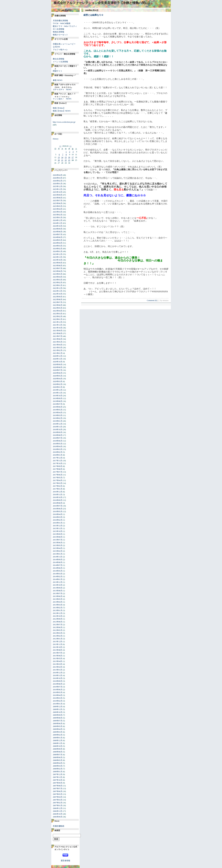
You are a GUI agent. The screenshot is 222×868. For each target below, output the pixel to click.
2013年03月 (58, 605)
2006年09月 (58, 817)
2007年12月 (58, 774)
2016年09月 (58, 500)
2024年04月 (58, 243)
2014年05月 (58, 571)
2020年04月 (58, 379)
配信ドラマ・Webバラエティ (65, 26)
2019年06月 (58, 407)
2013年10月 (58, 585)
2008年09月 (58, 749)
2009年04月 (58, 729)
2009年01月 (58, 738)
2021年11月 (58, 325)
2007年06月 (58, 791)
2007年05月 (58, 794)
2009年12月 (58, 707)
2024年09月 (58, 229)
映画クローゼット (60, 35)
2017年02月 (58, 486)
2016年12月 (58, 492)
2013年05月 (58, 599)
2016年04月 (58, 514)
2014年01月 (58, 579)
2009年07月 (58, 721)
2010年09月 (58, 681)
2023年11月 (58, 257)
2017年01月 (58, 489)
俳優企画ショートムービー (64, 44)
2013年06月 (58, 596)
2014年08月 (58, 562)
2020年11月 (58, 359)
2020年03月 (58, 381)
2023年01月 (58, 285)
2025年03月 (58, 212)
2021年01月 (58, 353)
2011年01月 (58, 670)
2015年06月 (58, 543)
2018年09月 (58, 432)
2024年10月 (58, 226)
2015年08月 (58, 537)
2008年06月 (58, 757)
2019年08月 (58, 401)
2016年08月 (58, 503)
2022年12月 (58, 288)
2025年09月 (58, 195)
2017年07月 (58, 472)
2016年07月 (58, 506)
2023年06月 (58, 271)
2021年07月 (58, 336)
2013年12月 (58, 582)
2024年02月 (58, 249)
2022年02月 (58, 316)
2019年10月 (58, 396)
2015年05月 (58, 545)
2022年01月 (58, 319)
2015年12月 (58, 526)
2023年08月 (58, 266)
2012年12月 (58, 613)
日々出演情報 (59, 29)
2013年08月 (58, 591)
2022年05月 (58, 308)
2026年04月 (58, 175)
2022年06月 (58, 305)
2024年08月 (58, 232)
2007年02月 (58, 803)
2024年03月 (58, 246)
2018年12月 (58, 424)
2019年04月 (58, 413)
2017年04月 (58, 480)
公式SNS (56, 47)
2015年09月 (58, 534)
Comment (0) (153, 300)
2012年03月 (58, 633)
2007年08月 (58, 786)
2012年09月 (58, 619)
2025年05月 (58, 206)
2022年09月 (58, 297)
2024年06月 (58, 237)
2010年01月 (58, 704)
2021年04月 (58, 345)
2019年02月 (58, 418)
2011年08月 (58, 650)
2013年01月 (58, 610)
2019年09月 (58, 398)
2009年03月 (58, 732)
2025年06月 (58, 203)
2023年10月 (58, 260)
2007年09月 (58, 783)
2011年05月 (58, 658)
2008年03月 (58, 766)
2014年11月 (58, 557)
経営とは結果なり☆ (93, 15)
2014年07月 (58, 565)
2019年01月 (58, 421)
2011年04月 (58, 661)
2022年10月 (58, 294)
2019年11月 (58, 393)
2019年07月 (58, 404)
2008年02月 (58, 769)
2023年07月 (58, 268)
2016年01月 (58, 523)
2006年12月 (58, 808)
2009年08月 (58, 718)
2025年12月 (58, 186)
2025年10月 (58, 192)
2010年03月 (58, 698)
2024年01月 (58, 251)
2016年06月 (58, 509)
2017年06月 (58, 475)
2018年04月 (58, 446)
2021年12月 (58, 322)
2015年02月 (58, 551)
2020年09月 (58, 365)
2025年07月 (58, 201)
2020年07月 (58, 370)
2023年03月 (58, 280)
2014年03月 (58, 574)
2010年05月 (58, 692)
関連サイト (58, 71)
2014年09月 (58, 560)
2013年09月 (58, 588)
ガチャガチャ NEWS (62, 90)
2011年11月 (58, 644)
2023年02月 (58, 283)
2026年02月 (58, 181)
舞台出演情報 (59, 59)
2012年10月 (58, 616)
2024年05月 (58, 240)
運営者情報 (65, 861)
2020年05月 (58, 376)
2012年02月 (58, 636)
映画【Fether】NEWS (62, 111)
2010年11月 (58, 675)
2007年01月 (58, 805)
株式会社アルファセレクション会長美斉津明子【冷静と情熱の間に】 (102, 3)
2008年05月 (58, 760)
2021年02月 (58, 350)
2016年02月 (58, 520)
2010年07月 (58, 687)
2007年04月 (58, 797)
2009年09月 (58, 715)
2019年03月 (58, 415)
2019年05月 (58, 410)
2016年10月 (58, 497)
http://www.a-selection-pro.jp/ (64, 122)
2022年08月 (58, 299)
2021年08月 (58, 333)
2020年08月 (58, 367)
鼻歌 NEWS (58, 80)
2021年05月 (58, 342)
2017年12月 (58, 458)
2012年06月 (58, 627)
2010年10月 (58, 678)
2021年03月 (58, 348)
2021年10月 (58, 328)
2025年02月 (58, 215)
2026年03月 (58, 178)
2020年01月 (58, 387)
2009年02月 (58, 735)
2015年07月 (58, 540)
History (56, 139)
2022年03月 (58, 314)
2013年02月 (58, 608)
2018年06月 (58, 441)
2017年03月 (58, 483)
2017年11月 (58, 461)
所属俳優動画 (59, 826)
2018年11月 (58, 427)
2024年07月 (58, 234)
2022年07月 (58, 302)
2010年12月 (58, 673)
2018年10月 (58, 430)
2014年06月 (58, 568)
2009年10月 (58, 712)
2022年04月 (58, 311)
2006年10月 (58, 814)
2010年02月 (58, 701)
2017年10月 (58, 463)
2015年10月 (58, 531)
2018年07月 (58, 438)
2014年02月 (58, 577)
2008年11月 (58, 743)
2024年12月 (58, 220)
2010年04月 (58, 695)
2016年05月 (58, 512)
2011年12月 (58, 642)
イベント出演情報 (60, 62)
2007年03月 (58, 800)
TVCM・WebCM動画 (62, 23)
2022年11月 (58, 291)
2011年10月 (58, 647)
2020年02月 (58, 384)
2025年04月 (58, 209)
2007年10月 (58, 780)
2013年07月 (58, 593)
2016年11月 (58, 495)
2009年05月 (58, 726)
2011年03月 (58, 664)
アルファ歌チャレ (60, 50)
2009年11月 (58, 709)
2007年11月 (58, 777)
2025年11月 (58, 189)
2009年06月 (58, 724)
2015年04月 (58, 548)
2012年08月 (58, 622)
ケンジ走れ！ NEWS (62, 99)
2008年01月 (58, 772)
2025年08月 (58, 198)
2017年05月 (58, 478)
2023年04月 (58, 277)
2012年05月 (58, 630)
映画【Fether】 (59, 108)
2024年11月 (58, 223)
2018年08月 (58, 435)
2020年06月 (58, 373)
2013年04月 (58, 602)
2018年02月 (58, 452)
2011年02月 (58, 667)
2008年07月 (58, 755)
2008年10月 (58, 746)
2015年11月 (58, 528)
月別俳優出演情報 (60, 21)
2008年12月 (58, 740)
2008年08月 (58, 752)
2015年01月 (58, 554)
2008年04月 (58, 763)
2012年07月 (58, 625)
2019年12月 (58, 390)
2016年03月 (58, 517)
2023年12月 (58, 254)
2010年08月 (58, 684)
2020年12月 (58, 356)
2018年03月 (58, 449)
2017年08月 (58, 469)
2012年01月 (58, 639)
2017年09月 (58, 466)
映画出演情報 (59, 32)
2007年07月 (58, 789)
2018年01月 (58, 455)
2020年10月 (58, 362)
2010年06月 (58, 690)
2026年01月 (58, 184)
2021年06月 (58, 339)
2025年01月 (58, 218)
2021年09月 (58, 331)
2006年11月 (58, 811)
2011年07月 (58, 653)
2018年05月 (58, 444)
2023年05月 (58, 274)
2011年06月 (58, 656)
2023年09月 (58, 263)
